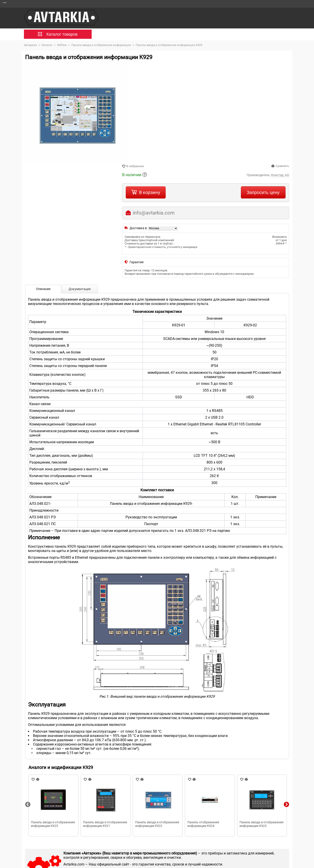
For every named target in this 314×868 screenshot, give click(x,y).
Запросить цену (263, 192)
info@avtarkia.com (154, 213)
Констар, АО (280, 175)
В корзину (150, 192)
